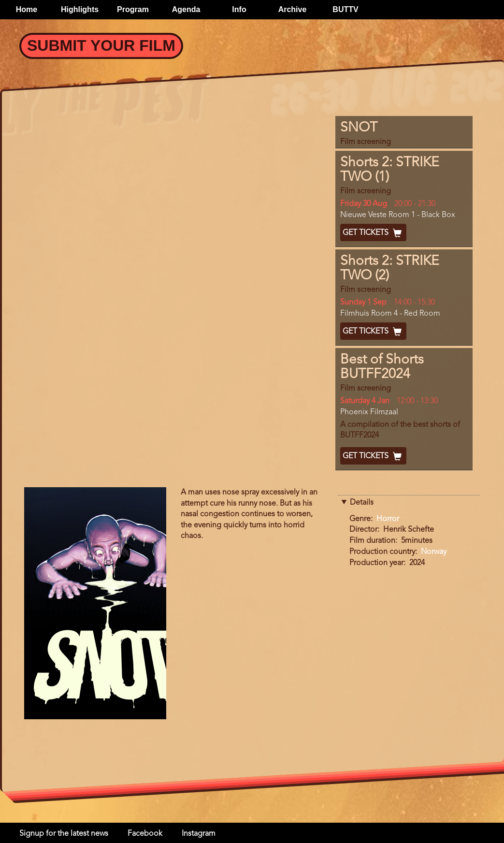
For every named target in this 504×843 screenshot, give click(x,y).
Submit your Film (101, 45)
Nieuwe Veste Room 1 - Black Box (398, 215)
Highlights (80, 9)
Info (239, 9)
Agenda (186, 9)
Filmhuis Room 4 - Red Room (390, 314)
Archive (293, 9)
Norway (434, 552)
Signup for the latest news (64, 834)
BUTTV (345, 9)
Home (27, 9)
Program (133, 9)
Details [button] (362, 503)
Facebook (145, 834)
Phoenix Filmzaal (369, 412)
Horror (388, 519)
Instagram (199, 834)
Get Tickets (373, 233)
